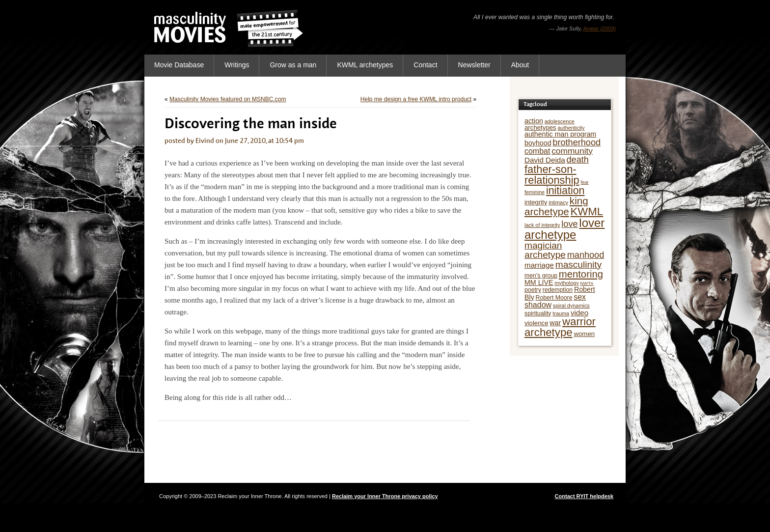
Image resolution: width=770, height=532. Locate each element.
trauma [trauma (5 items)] (561, 313)
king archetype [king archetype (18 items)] (556, 206)
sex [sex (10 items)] (580, 297)
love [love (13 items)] (569, 224)
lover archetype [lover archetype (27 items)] (564, 229)
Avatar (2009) (600, 28)
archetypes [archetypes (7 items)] (540, 127)
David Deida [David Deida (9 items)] (545, 160)
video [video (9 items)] (579, 313)
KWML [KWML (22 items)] (587, 211)
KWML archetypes (365, 65)
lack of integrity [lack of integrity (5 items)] (542, 225)
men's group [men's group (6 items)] (541, 276)
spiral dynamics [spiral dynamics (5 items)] (571, 306)
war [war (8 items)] (555, 323)
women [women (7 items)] (584, 334)
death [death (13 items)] (578, 160)
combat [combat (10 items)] (537, 151)
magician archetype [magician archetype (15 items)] (545, 250)
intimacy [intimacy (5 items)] (558, 202)
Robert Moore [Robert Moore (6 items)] (554, 298)
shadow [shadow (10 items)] (538, 305)
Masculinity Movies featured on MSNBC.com (228, 99)
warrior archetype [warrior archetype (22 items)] (560, 327)
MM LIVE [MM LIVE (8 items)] (539, 282)
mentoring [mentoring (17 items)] (581, 274)
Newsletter (474, 65)
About (520, 65)
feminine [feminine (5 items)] (535, 192)
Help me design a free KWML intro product (416, 99)
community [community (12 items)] (572, 151)
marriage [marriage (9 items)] (539, 265)
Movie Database (179, 65)
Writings (237, 65)
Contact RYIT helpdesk (584, 496)
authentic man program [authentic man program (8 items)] (560, 134)
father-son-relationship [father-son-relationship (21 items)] (552, 175)
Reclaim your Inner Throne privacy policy (385, 496)
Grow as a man (293, 65)
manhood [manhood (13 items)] (586, 255)
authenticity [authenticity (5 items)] (571, 128)
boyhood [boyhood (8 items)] (538, 143)
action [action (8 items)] (534, 121)
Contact (425, 65)
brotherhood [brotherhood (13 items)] (577, 142)
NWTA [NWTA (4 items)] (587, 283)
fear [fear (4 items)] (584, 182)
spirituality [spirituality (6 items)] (538, 313)
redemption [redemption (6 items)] (558, 290)
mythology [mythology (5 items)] (567, 283)
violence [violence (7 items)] (536, 323)
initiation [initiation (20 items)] (565, 191)
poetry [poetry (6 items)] (533, 290)
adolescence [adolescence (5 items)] (560, 121)
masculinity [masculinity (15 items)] (579, 265)
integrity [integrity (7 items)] (536, 202)
